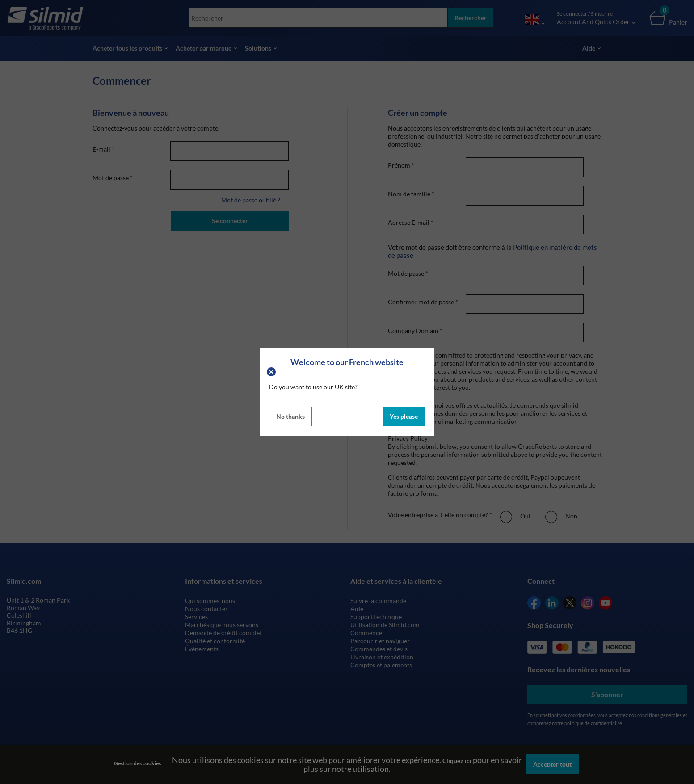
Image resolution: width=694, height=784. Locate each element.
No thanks (290, 416)
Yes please (404, 416)
